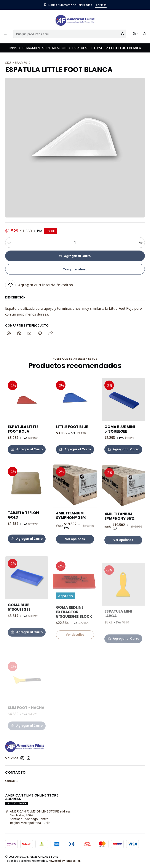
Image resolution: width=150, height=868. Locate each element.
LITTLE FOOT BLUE (72, 438)
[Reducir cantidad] (9, 243)
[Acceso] (136, 34)
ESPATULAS (80, 48)
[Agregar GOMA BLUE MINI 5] (123, 466)
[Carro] (145, 34)
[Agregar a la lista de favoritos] (39, 285)
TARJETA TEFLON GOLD (23, 536)
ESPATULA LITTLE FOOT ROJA (23, 435)
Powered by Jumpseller (64, 861)
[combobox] (70, 34)
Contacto (12, 781)
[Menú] (5, 34)
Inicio (13, 48)
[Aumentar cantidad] (141, 243)
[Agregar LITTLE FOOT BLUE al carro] (75, 460)
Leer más (101, 5)
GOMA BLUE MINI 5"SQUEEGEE (120, 446)
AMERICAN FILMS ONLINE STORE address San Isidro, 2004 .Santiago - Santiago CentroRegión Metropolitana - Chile (38, 817)
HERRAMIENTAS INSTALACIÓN (44, 48)
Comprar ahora (75, 269)
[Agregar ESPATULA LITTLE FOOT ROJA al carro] (27, 456)
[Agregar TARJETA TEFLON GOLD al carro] (27, 560)
